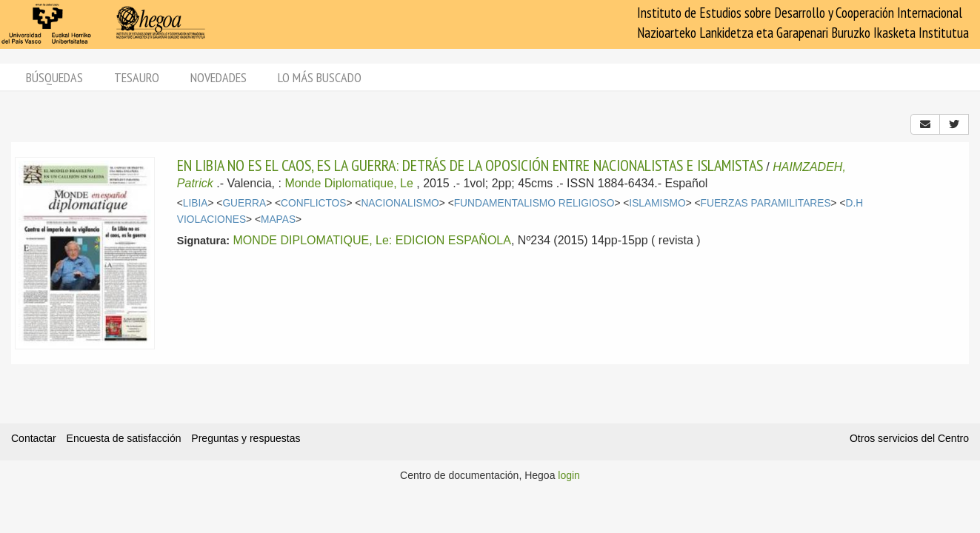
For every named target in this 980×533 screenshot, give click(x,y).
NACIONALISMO (400, 203)
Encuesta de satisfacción (124, 438)
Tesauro (137, 77)
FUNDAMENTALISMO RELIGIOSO (534, 203)
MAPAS (278, 219)
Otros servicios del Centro (909, 438)
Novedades (219, 77)
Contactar (34, 438)
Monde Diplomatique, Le (349, 183)
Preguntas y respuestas (246, 438)
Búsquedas (54, 77)
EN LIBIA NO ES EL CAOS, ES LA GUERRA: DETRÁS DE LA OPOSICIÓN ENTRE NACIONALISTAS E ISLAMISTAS (470, 165)
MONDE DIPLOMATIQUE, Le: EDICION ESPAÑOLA (371, 240)
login (569, 475)
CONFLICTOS (313, 203)
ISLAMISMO (657, 203)
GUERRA (244, 203)
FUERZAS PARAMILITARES (766, 203)
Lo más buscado (320, 77)
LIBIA (196, 203)
